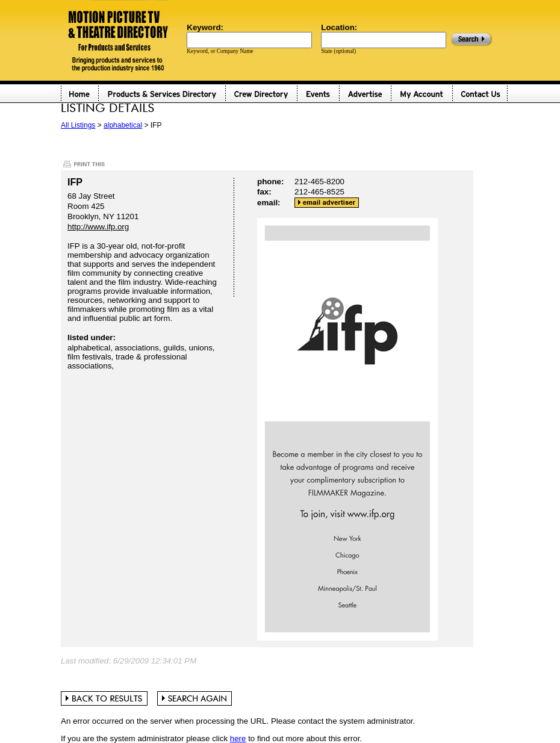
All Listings (78, 125)
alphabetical (123, 125)
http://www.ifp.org (98, 227)
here (238, 738)
